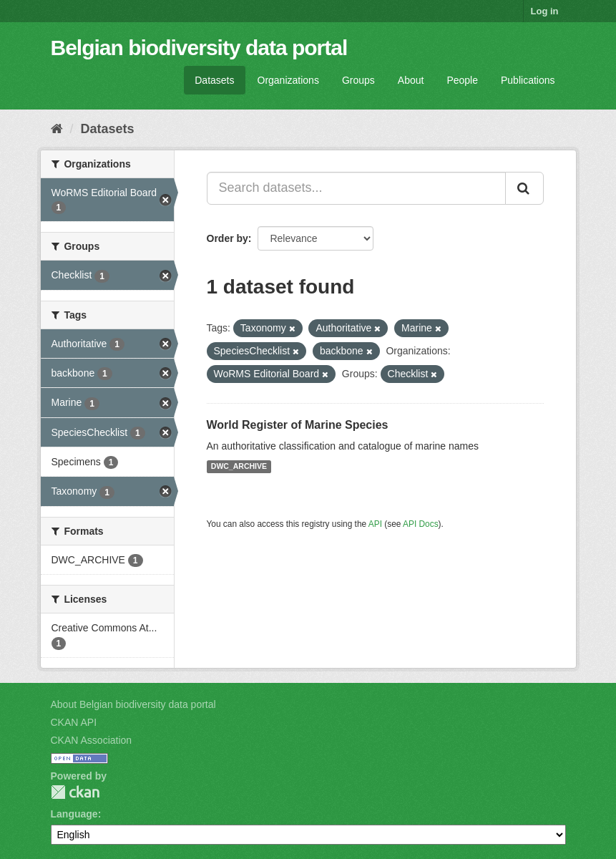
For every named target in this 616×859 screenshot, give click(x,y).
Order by (228, 238)
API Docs (421, 524)
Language (74, 814)
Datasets (214, 80)
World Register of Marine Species (298, 425)
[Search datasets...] (356, 188)
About (411, 80)
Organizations (288, 80)
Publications (528, 80)
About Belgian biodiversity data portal (133, 704)
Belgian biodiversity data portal (199, 48)
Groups (358, 80)
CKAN (75, 792)
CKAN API (74, 722)
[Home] (57, 129)
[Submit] (524, 188)
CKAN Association (92, 740)
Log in (545, 11)
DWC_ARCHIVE (239, 467)
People (462, 80)
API (375, 524)
